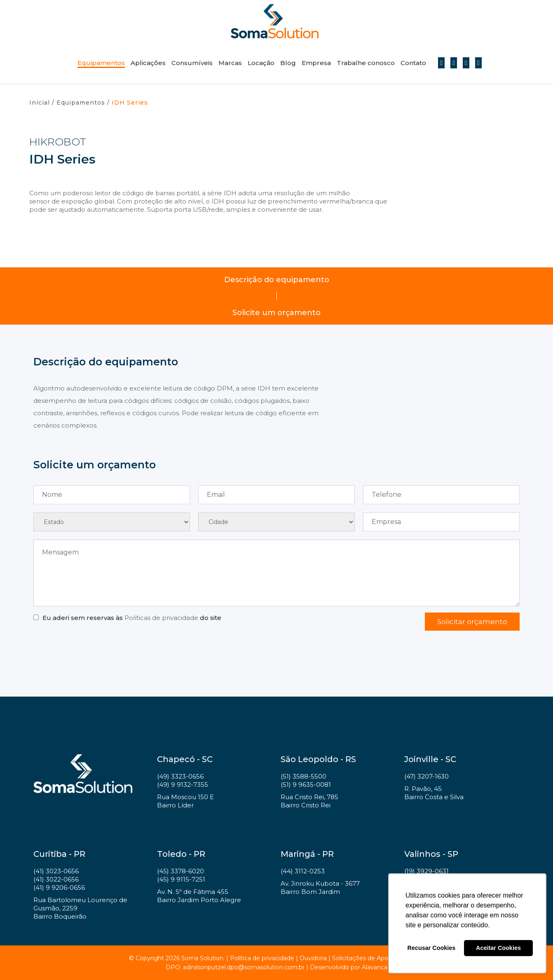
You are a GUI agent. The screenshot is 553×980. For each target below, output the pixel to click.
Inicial (40, 103)
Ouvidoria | (316, 958)
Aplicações (148, 63)
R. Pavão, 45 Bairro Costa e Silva (434, 793)
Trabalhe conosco (366, 63)
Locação (261, 63)
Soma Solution (274, 21)
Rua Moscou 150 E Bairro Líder (185, 801)
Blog (288, 63)
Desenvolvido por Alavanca (349, 967)
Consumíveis (192, 63)
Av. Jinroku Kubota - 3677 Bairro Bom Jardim (320, 888)
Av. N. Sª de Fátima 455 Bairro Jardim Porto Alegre (199, 896)
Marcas (230, 63)
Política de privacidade (262, 958)
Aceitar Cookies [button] (498, 948)
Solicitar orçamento (472, 622)
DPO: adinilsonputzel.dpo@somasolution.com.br (235, 967)
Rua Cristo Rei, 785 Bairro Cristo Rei (309, 801)
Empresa (316, 63)
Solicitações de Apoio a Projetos (378, 958)
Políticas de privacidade (161, 618)
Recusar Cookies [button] (432, 948)
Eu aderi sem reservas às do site (132, 618)
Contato (413, 63)
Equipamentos (101, 63)
